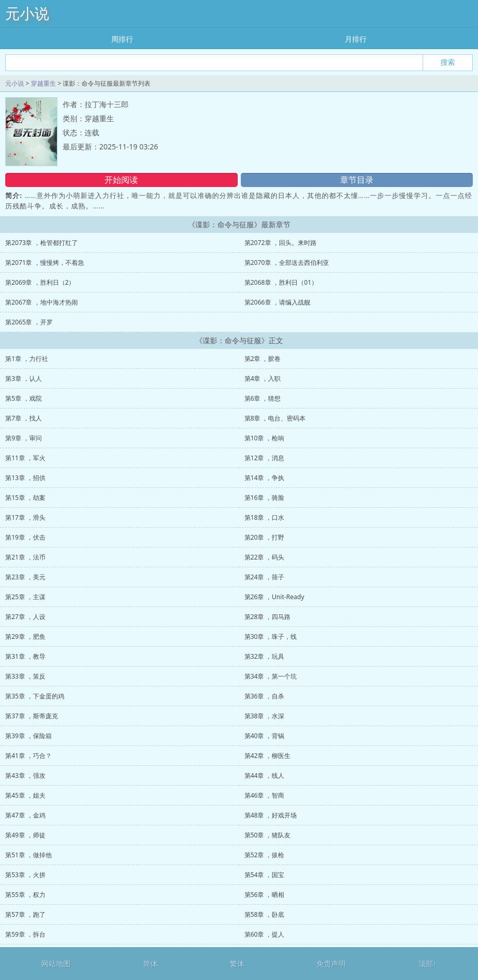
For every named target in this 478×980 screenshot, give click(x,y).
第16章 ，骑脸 (265, 498)
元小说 (27, 14)
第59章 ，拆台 (25, 934)
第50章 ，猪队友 (268, 835)
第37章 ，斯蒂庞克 (32, 716)
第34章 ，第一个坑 (271, 676)
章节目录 (357, 180)
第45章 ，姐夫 (25, 795)
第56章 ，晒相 (265, 895)
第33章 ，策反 (25, 676)
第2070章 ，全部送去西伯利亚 (287, 262)
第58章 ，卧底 (265, 914)
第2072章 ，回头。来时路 (281, 243)
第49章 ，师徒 (25, 835)
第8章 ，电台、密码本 (275, 418)
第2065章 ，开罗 (29, 322)
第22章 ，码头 (265, 557)
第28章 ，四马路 (268, 617)
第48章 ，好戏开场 (271, 815)
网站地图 (56, 964)
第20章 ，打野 (265, 537)
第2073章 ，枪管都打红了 (42, 243)
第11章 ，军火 (25, 458)
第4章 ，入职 (263, 378)
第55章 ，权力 (25, 895)
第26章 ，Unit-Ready (275, 597)
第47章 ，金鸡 (25, 815)
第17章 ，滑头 (25, 517)
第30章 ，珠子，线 (271, 637)
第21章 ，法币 (25, 557)
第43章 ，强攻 (25, 775)
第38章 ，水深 (265, 716)
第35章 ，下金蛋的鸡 (35, 696)
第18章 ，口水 (265, 517)
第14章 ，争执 (265, 478)
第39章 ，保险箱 (28, 736)
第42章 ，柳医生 (268, 756)
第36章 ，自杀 (265, 696)
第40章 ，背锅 (265, 736)
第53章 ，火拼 (25, 875)
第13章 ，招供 (25, 478)
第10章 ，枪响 (265, 438)
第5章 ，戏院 (24, 398)
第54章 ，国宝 (265, 875)
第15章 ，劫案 (25, 498)
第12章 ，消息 (265, 458)
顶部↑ (428, 964)
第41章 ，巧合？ (28, 756)
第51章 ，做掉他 (28, 855)
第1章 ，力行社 (27, 359)
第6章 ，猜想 (263, 398)
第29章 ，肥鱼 (25, 637)
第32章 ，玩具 (265, 656)
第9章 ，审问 (24, 438)
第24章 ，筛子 (265, 577)
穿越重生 (43, 83)
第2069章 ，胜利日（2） (40, 282)
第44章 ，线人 (265, 775)
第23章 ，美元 (25, 577)
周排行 (122, 39)
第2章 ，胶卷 (263, 359)
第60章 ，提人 (265, 934)
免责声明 (331, 964)
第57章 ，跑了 (25, 914)
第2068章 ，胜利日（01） (281, 282)
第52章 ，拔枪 (265, 855)
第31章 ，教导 (25, 656)
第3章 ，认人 (24, 378)
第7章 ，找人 (24, 418)
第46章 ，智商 (265, 795)
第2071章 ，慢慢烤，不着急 (45, 262)
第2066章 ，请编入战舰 (278, 302)
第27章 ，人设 (25, 617)
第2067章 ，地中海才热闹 (42, 302)
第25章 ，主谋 (25, 597)
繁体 (237, 964)
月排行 (356, 39)
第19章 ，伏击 (25, 537)
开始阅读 (121, 180)
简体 (150, 964)
